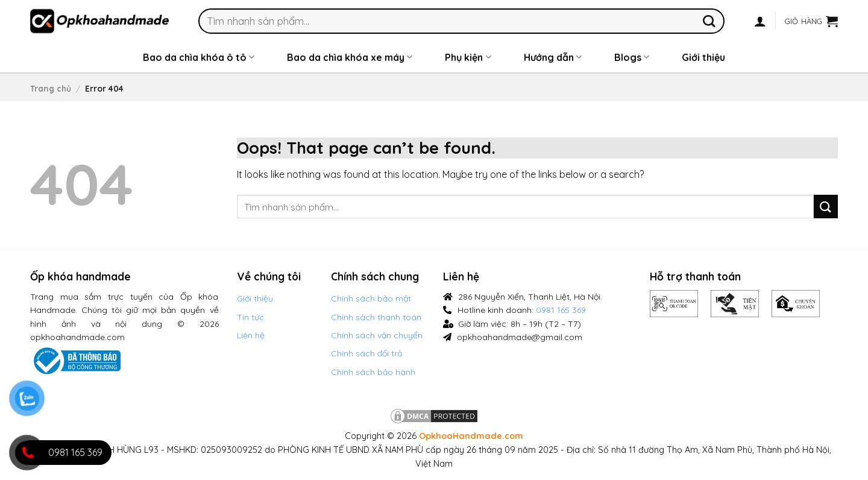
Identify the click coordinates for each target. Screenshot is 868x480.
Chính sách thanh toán (376, 317)
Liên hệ (251, 335)
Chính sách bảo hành (373, 372)
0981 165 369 (561, 310)
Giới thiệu (703, 57)
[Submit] (709, 21)
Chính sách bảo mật (371, 298)
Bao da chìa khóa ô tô (199, 57)
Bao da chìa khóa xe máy (350, 57)
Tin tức (250, 317)
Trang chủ (51, 88)
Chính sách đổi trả (366, 353)
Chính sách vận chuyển (377, 335)
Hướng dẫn (553, 57)
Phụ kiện (468, 57)
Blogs (632, 57)
